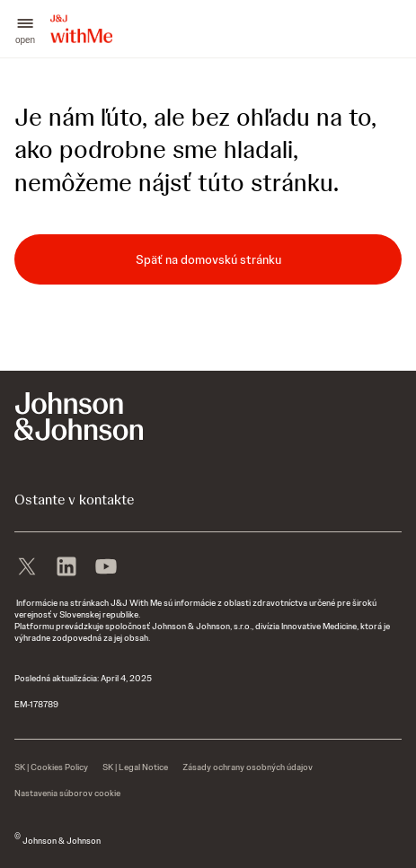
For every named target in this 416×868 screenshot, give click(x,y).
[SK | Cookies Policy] (51, 767)
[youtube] (106, 565)
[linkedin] (66, 565)
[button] (25, 29)
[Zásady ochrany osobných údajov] (248, 767)
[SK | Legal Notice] (135, 767)
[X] (27, 565)
